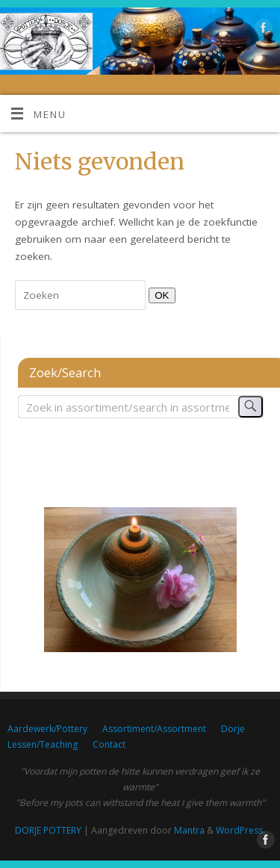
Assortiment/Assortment (154, 729)
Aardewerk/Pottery (47, 729)
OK (159, 295)
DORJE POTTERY (48, 830)
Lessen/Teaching (43, 744)
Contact (109, 744)
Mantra (189, 830)
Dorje (233, 729)
